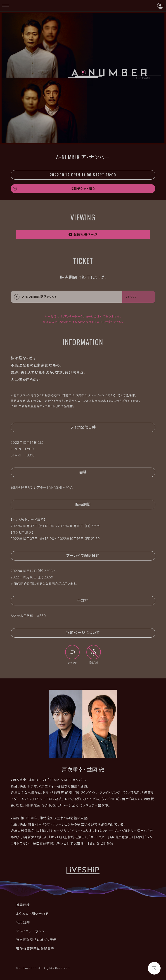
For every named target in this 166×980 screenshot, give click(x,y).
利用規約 (23, 922)
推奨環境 (23, 905)
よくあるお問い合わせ (32, 914)
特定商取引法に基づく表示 (36, 940)
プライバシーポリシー (32, 931)
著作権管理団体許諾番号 (35, 949)
